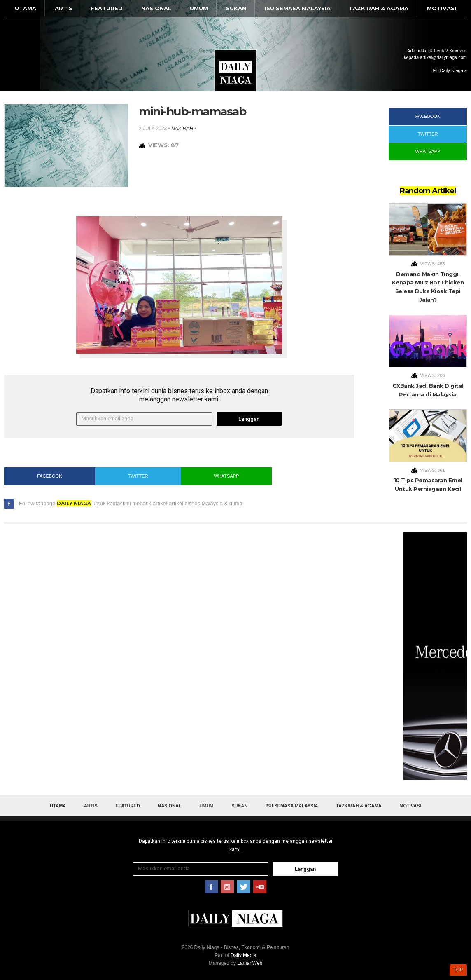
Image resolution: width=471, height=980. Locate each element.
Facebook (50, 476)
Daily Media (244, 955)
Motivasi (442, 8)
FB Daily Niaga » (450, 70)
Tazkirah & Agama (379, 8)
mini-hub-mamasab (192, 111)
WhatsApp (226, 476)
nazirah (182, 129)
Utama (26, 8)
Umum (199, 8)
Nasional (156, 8)
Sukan (236, 8)
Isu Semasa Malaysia (298, 8)
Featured (107, 8)
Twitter (138, 476)
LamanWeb (250, 963)
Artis (64, 8)
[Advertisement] (435, 656)
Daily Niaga (235, 71)
